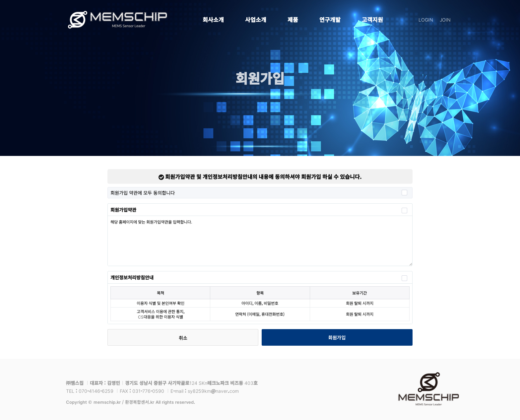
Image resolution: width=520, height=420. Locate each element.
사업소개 (256, 19)
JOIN (445, 20)
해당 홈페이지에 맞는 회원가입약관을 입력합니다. (260, 241)
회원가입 (337, 337)
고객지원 (372, 19)
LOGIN (426, 20)
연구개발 (330, 19)
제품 (293, 19)
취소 (183, 338)
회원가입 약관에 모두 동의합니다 (259, 193)
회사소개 (213, 19)
